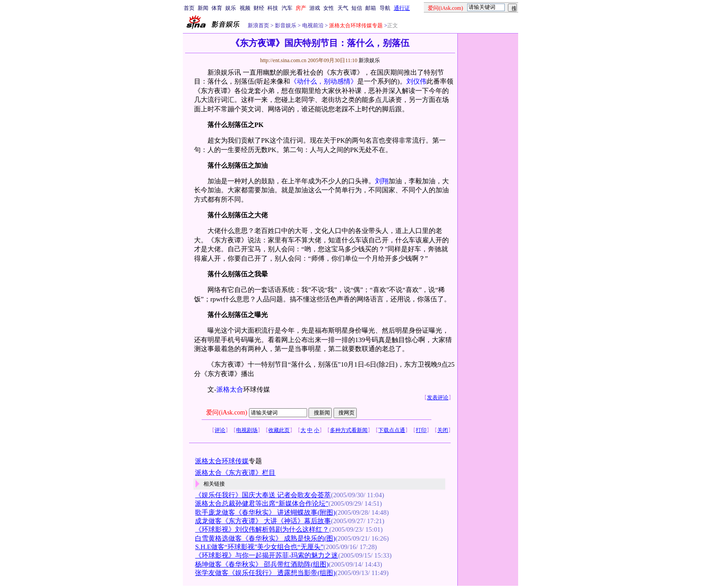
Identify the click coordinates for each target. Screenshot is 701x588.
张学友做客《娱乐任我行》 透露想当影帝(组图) (265, 573)
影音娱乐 (286, 25)
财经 (259, 8)
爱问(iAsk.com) (226, 412)
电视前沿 (312, 25)
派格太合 (230, 389)
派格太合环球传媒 (222, 461)
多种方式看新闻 (349, 430)
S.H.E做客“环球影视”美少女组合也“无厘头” (259, 547)
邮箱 (371, 8)
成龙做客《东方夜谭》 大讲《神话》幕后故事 (263, 521)
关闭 (443, 430)
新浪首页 (258, 25)
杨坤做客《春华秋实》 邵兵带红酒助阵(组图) (262, 564)
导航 (385, 8)
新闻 (203, 8)
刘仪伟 (416, 81)
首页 (189, 8)
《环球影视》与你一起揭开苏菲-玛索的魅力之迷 (266, 555)
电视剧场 (247, 430)
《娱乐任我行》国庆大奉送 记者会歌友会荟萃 (263, 495)
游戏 (315, 8)
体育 (217, 8)
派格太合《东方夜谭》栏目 (235, 473)
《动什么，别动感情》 (324, 81)
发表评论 (438, 398)
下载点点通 (392, 430)
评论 (220, 430)
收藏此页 (279, 430)
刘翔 (382, 181)
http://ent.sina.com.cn (284, 60)
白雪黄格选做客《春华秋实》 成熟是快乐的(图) (265, 538)
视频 (245, 8)
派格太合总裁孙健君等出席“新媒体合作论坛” (262, 503)
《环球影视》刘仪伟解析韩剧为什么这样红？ (262, 529)
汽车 (287, 8)
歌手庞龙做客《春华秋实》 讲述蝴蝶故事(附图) (265, 512)
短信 (357, 8)
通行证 (402, 8)
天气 (343, 8)
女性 (329, 8)
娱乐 (231, 8)
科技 (273, 8)
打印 (421, 430)
